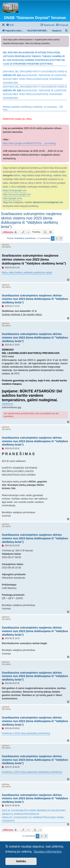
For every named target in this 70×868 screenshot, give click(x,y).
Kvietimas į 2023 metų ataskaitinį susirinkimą (26, 733)
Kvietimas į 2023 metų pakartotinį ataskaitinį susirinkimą (32, 772)
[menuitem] (10, 25)
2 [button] (57, 238)
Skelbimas (7, 404)
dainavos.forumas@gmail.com (48, 202)
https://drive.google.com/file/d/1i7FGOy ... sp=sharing (29, 143)
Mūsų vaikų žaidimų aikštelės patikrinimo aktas (27, 272)
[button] (61, 238)
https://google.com (12, 198)
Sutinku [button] (21, 861)
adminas (6, 245)
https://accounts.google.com (17, 194)
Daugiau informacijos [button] (48, 852)
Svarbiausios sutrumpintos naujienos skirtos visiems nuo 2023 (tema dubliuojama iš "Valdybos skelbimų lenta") (31, 220)
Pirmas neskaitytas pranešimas (21, 238)
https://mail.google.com (15, 190)
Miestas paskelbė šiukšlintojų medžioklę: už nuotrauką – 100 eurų (33, 108)
